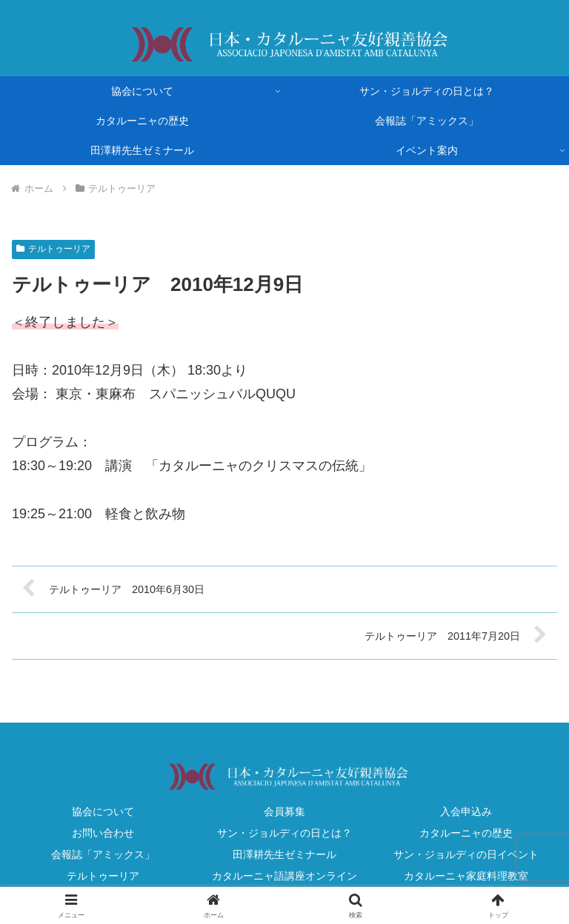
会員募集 (284, 811)
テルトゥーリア (53, 249)
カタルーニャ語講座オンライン (284, 876)
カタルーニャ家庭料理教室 (466, 876)
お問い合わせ (103, 833)
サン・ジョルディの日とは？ (284, 833)
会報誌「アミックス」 (103, 854)
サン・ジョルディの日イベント (466, 854)
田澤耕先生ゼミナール (284, 854)
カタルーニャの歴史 (466, 833)
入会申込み (466, 811)
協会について (103, 811)
